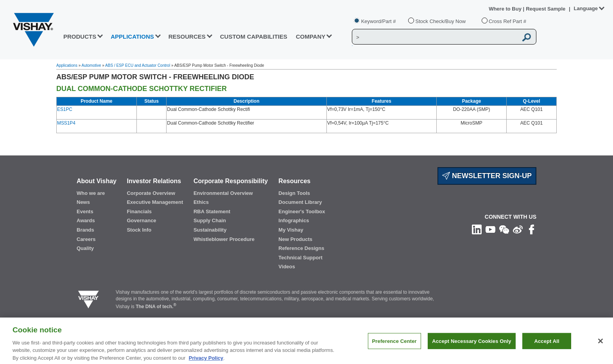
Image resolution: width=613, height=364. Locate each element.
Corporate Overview (151, 193)
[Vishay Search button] (527, 37)
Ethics (201, 202)
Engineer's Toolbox (302, 211)
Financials (139, 211)
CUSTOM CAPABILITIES (254, 37)
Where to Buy (506, 9)
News (83, 202)
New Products (295, 239)
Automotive (91, 65)
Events (85, 211)
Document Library (300, 202)
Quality (85, 248)
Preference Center (394, 345)
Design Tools (294, 193)
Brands (85, 230)
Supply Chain (210, 220)
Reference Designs (301, 248)
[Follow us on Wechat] (504, 229)
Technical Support (300, 258)
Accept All (547, 345)
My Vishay (291, 230)
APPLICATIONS (132, 37)
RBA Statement (212, 211)
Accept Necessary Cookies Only (471, 345)
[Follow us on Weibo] (518, 229)
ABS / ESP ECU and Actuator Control (138, 65)
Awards (86, 220)
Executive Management (155, 202)
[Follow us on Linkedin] (477, 229)
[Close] (600, 345)
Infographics (294, 220)
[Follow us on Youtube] (490, 229)
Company (311, 37)
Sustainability (210, 230)
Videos (287, 267)
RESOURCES (187, 37)
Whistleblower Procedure (224, 239)
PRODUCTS (80, 37)
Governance (141, 220)
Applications (67, 65)
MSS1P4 (66, 123)
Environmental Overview (223, 193)
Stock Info (139, 230)
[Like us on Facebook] (531, 229)
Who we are (91, 193)
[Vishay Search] (435, 37)
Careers (86, 239)
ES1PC (65, 109)
